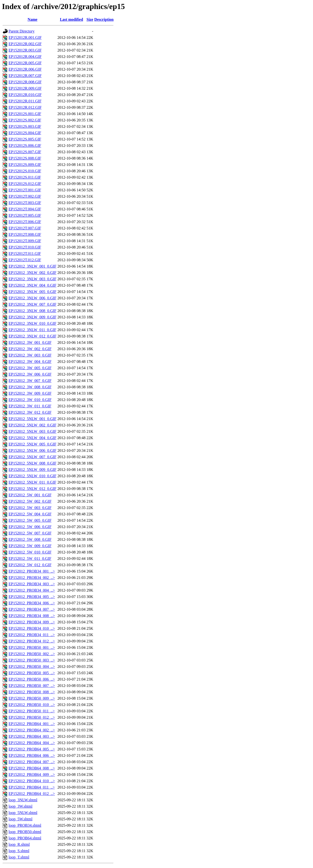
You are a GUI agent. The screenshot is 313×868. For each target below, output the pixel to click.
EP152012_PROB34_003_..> (32, 584)
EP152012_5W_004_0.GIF (30, 514)
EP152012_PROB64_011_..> (32, 787)
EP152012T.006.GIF (25, 222)
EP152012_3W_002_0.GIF (30, 349)
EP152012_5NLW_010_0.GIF (33, 476)
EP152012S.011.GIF (25, 177)
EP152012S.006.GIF (25, 146)
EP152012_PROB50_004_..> (32, 667)
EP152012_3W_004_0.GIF (30, 362)
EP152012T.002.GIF (25, 196)
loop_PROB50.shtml (25, 832)
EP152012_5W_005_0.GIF (30, 520)
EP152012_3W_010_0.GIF (30, 400)
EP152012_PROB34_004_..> (32, 590)
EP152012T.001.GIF (25, 190)
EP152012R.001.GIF (25, 38)
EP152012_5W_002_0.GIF (30, 501)
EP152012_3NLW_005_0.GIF (33, 292)
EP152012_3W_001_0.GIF (30, 342)
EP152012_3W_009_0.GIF (30, 393)
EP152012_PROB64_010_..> (32, 781)
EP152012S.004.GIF (25, 133)
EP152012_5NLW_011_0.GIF (32, 482)
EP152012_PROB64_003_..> (32, 736)
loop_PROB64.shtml (25, 838)
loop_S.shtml (19, 851)
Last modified (72, 19)
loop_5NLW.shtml (23, 813)
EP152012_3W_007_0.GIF (30, 381)
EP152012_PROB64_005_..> (32, 749)
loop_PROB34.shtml (25, 825)
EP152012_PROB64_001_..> (32, 724)
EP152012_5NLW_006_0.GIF (33, 450)
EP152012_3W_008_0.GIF (30, 387)
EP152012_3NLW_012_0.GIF (33, 336)
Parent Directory (22, 31)
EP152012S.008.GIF (25, 158)
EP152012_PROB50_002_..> (32, 654)
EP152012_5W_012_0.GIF (30, 565)
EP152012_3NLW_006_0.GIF (33, 298)
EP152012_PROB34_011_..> (32, 635)
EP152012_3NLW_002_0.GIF (33, 273)
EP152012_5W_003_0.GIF (30, 508)
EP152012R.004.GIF (25, 57)
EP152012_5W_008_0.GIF (30, 539)
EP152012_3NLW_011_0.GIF (32, 330)
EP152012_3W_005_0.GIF (30, 368)
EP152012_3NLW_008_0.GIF (33, 311)
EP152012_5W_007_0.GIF (30, 533)
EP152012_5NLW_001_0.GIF (33, 419)
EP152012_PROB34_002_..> (32, 578)
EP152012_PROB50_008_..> (32, 692)
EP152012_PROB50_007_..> (32, 686)
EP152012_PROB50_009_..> (32, 698)
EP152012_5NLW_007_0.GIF (33, 457)
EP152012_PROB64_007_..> (32, 762)
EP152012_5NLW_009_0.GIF (33, 470)
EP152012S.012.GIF (25, 184)
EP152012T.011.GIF (25, 254)
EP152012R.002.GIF (25, 44)
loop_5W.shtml (21, 819)
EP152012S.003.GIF (25, 126)
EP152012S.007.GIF (25, 152)
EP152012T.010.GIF (25, 247)
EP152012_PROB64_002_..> (32, 730)
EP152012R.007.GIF (25, 76)
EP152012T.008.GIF (25, 234)
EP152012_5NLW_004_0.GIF (33, 438)
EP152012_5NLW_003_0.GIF (33, 431)
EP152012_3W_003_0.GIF (30, 355)
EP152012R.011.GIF (25, 101)
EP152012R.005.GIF (25, 63)
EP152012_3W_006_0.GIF (30, 374)
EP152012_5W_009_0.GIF (30, 546)
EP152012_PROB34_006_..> (32, 603)
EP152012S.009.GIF (25, 165)
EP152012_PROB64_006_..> (32, 755)
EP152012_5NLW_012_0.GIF (33, 489)
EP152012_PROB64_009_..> (32, 775)
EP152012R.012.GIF (25, 107)
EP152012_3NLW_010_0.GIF (33, 323)
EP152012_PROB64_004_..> (32, 743)
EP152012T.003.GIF (25, 203)
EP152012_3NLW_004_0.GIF (33, 285)
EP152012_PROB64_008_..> (32, 768)
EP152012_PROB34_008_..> (32, 616)
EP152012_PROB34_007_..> (32, 609)
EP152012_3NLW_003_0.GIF (33, 279)
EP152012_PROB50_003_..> (32, 660)
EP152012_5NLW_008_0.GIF (33, 463)
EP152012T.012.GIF (25, 260)
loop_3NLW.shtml (23, 800)
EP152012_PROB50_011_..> (32, 711)
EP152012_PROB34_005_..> (32, 597)
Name (33, 19)
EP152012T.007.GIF (25, 228)
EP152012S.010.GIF (25, 171)
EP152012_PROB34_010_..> (32, 628)
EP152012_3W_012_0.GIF (30, 412)
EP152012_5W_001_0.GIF (30, 495)
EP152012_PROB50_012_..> (32, 717)
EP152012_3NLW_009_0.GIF (33, 317)
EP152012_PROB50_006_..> (32, 679)
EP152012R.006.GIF (25, 69)
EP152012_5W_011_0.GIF (30, 559)
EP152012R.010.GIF (25, 95)
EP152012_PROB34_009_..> (32, 622)
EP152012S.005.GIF (25, 139)
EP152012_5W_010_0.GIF (30, 552)
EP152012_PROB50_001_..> (32, 647)
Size (90, 19)
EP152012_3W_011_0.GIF (30, 406)
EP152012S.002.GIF (25, 120)
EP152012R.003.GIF (25, 50)
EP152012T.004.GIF (25, 209)
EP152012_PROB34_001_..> (32, 571)
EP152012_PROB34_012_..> (32, 641)
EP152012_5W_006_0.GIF (30, 527)
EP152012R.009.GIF (25, 88)
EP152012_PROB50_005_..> (32, 673)
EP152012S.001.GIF (25, 114)
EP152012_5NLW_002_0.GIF (33, 425)
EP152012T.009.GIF (25, 241)
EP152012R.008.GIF (25, 82)
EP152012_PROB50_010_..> (32, 705)
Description (104, 19)
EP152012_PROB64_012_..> (32, 794)
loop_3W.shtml (21, 806)
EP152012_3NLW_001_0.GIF (33, 266)
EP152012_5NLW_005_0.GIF (33, 444)
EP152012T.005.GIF (25, 215)
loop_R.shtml (19, 844)
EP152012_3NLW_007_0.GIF (33, 304)
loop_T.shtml (19, 857)
